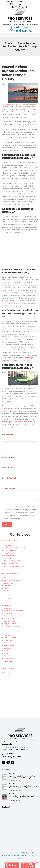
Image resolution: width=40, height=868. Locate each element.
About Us (14, 4)
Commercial (8, 613)
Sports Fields (8, 656)
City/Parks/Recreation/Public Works (16, 548)
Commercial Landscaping (13, 616)
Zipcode (9, 478)
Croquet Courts (9, 618)
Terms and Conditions (20, 856)
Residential (8, 648)
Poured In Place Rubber (10, 541)
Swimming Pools (9, 659)
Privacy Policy (6, 856)
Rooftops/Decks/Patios (12, 563)
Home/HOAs (8, 553)
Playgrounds (8, 558)
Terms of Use (33, 856)
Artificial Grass (7, 598)
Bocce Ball (7, 605)
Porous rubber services (13, 303)
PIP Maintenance (8, 673)
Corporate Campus (11, 550)
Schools (7, 653)
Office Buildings (9, 640)
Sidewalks (7, 586)
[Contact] (11, 29)
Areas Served (25, 4)
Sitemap (20, 858)
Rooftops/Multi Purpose (12, 581)
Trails (6, 588)
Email (8, 458)
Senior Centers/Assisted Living (14, 566)
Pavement (8, 578)
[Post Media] (5, 777)
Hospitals (7, 635)
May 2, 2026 (12, 794)
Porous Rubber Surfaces (10, 573)
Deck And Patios (9, 621)
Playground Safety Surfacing (12, 104)
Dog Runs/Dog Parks (11, 624)
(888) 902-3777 (23, 31)
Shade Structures (8, 669)
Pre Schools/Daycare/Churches (15, 561)
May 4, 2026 (12, 774)
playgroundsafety (15, 780)
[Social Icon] (4, 762)
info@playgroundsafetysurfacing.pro (20, 1)
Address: (5, 750)
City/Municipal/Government (14, 611)
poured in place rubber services (20, 422)
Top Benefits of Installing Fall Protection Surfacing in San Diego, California (22, 797)
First (3, 443)
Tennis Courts (9, 661)
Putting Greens (9, 646)
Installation (8, 545)
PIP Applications (9, 556)
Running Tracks (9, 583)
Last (3, 452)
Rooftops (7, 651)
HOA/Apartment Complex (13, 626)
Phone (8, 468)
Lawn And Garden (10, 638)
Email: (4, 747)
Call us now (21, 27)
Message (9, 488)
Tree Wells (7, 591)
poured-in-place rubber (27, 107)
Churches (7, 608)
